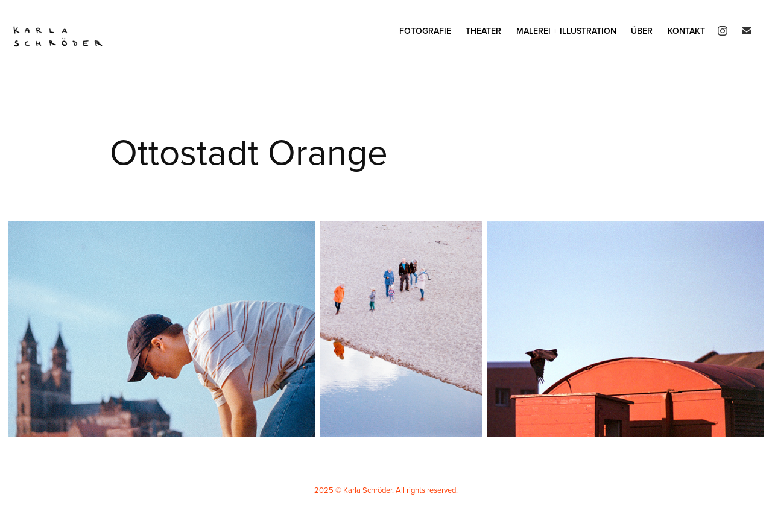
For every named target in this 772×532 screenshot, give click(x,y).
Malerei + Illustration (566, 31)
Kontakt (686, 31)
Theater (483, 31)
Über (642, 31)
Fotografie (425, 31)
